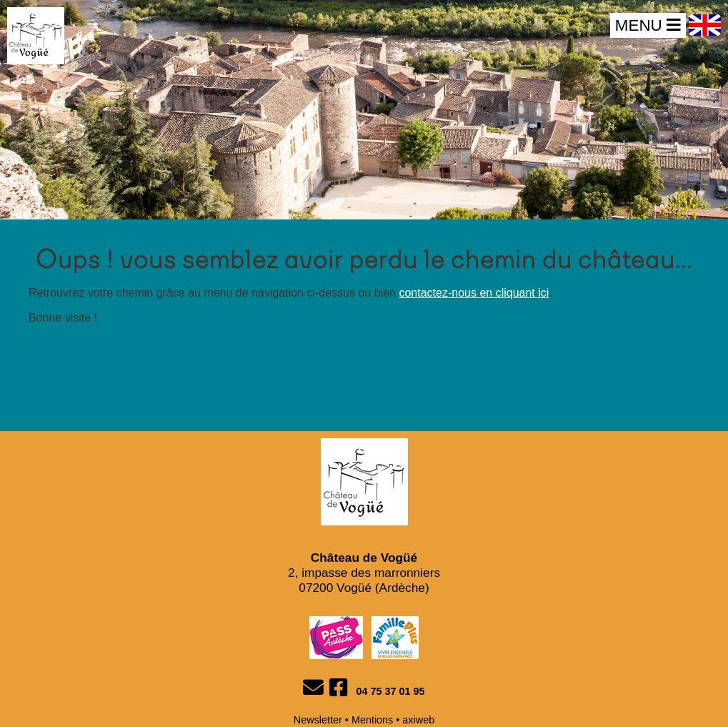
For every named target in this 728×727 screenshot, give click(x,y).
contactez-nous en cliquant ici (474, 293)
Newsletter (318, 720)
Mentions (372, 720)
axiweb (418, 720)
